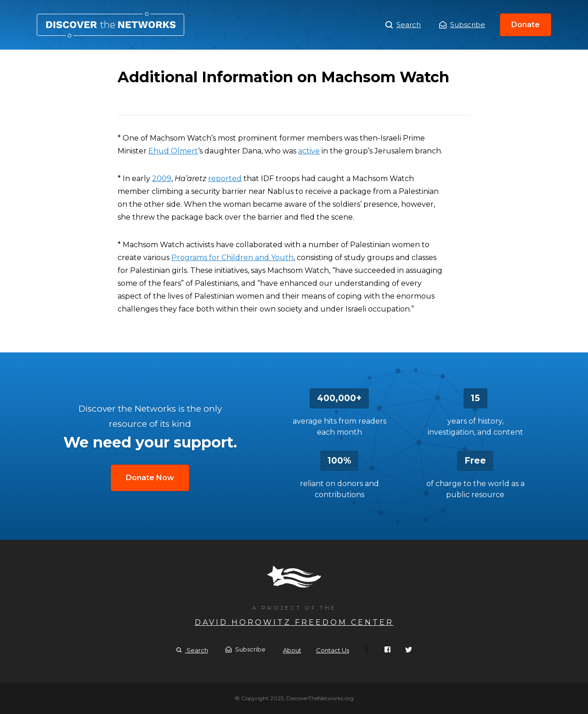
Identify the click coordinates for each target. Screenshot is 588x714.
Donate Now (150, 478)
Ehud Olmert (173, 151)
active (309, 151)
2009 (162, 178)
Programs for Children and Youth (232, 258)
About (292, 650)
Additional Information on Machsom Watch (110, 25)
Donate (526, 25)
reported (225, 178)
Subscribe (462, 25)
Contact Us (333, 650)
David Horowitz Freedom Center (294, 622)
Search (403, 25)
